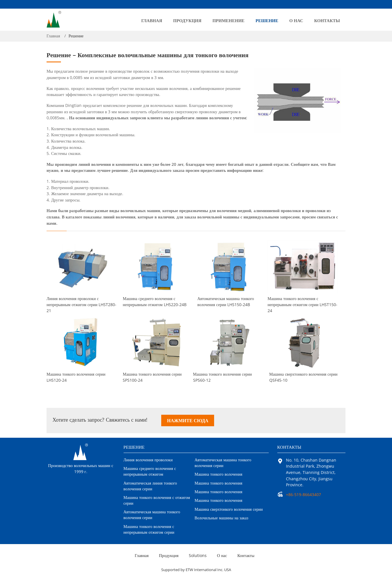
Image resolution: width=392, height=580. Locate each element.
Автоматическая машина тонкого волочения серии (227, 301)
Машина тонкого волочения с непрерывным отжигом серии (304, 304)
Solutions (198, 556)
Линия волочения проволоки (148, 460)
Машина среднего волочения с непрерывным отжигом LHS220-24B (154, 301)
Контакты (327, 20)
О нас (296, 20)
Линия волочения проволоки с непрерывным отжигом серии (81, 304)
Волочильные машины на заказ (221, 518)
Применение (228, 20)
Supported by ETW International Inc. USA (196, 570)
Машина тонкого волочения (218, 474)
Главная (152, 20)
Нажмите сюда (188, 420)
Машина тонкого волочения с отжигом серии (157, 500)
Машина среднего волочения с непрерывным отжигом (150, 471)
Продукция (187, 20)
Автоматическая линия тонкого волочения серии (150, 486)
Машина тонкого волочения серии (76, 377)
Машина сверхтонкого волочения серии (303, 377)
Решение (267, 20)
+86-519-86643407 (303, 494)
